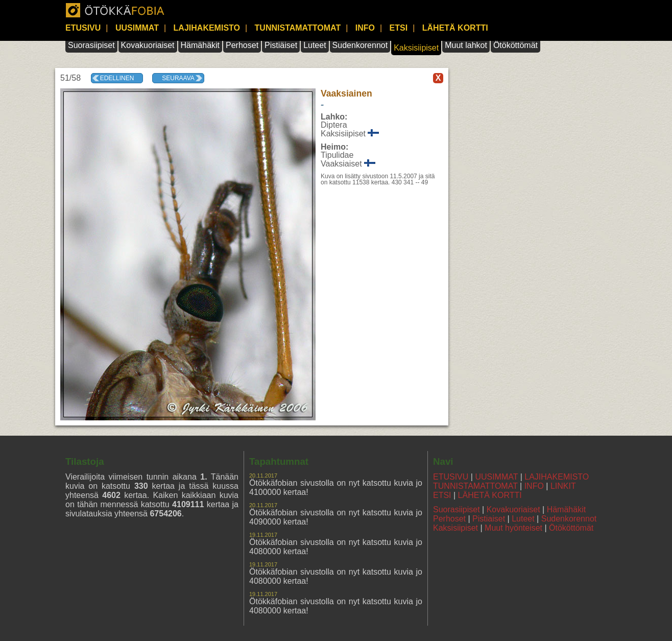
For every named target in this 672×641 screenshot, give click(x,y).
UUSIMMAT (137, 28)
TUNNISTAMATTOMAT (298, 28)
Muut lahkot (466, 45)
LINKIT (563, 486)
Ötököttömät (515, 45)
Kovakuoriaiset (148, 45)
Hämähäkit (200, 45)
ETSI (399, 28)
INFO (365, 28)
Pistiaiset (489, 519)
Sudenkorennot (360, 45)
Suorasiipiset (91, 45)
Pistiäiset (281, 45)
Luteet (315, 45)
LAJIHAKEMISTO (207, 28)
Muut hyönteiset (513, 528)
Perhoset (242, 45)
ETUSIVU (83, 28)
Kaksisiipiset (416, 48)
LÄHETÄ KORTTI (455, 28)
